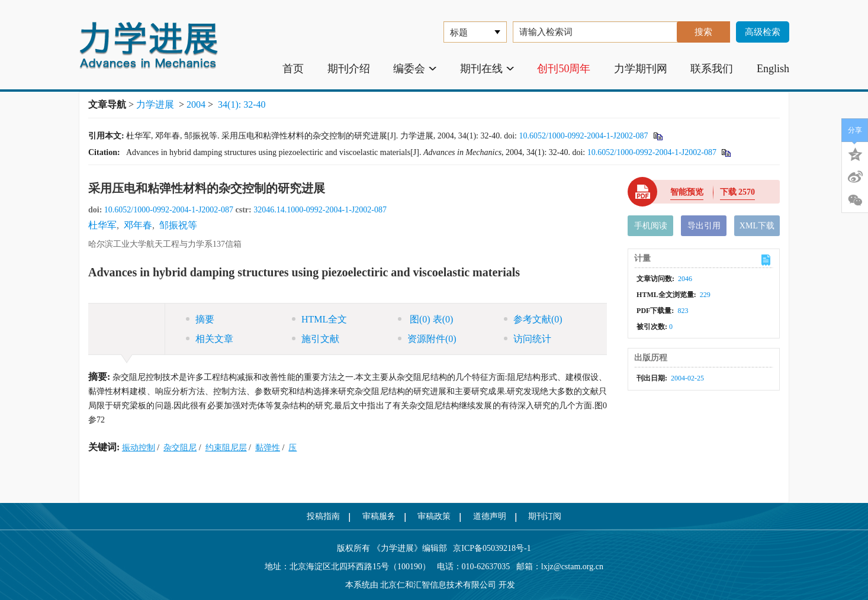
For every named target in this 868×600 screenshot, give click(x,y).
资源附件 (427, 339)
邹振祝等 (178, 225)
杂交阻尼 (180, 448)
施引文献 (316, 339)
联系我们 (712, 69)
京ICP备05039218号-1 (489, 548)
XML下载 (757, 226)
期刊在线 (487, 69)
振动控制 (139, 448)
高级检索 (763, 32)
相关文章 (210, 339)
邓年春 (138, 225)
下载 (738, 192)
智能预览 (687, 192)
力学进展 (155, 104)
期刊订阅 (545, 516)
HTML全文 (319, 319)
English (773, 69)
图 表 (425, 319)
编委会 (415, 69)
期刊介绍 (349, 69)
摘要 (200, 319)
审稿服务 (379, 516)
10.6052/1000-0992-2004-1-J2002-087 (583, 136)
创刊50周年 (564, 69)
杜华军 (102, 225)
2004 (196, 104)
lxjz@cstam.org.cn (572, 567)
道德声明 (490, 516)
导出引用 (704, 226)
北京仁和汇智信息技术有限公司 (438, 585)
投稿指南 (323, 516)
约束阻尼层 (226, 448)
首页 (293, 69)
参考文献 (533, 319)
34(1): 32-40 (242, 104)
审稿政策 (434, 516)
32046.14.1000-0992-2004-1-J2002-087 (320, 210)
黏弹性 (268, 448)
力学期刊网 (641, 69)
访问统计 (528, 339)
